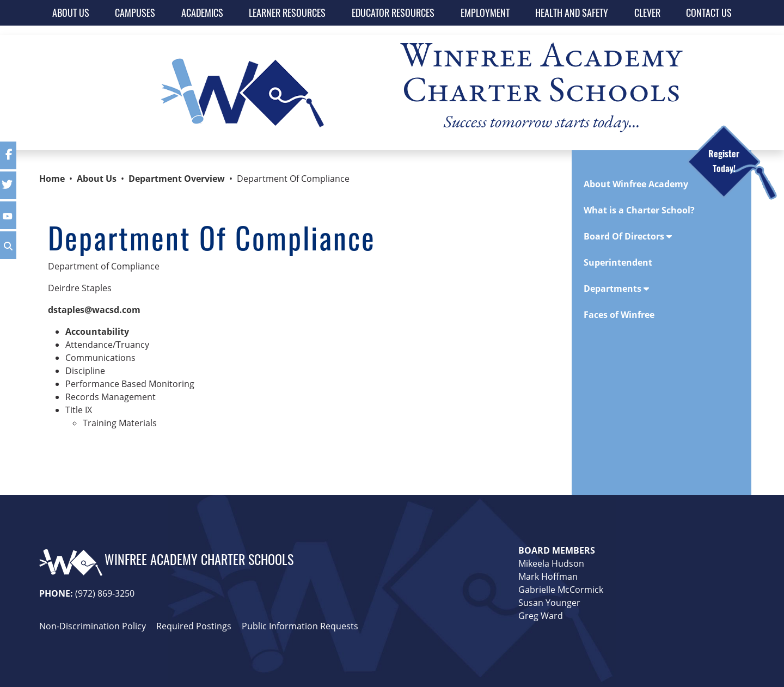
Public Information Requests (300, 626)
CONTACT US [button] (709, 13)
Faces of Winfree (619, 315)
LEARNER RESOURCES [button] (287, 13)
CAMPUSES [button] (135, 13)
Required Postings (194, 626)
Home (52, 179)
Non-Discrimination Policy (93, 626)
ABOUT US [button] (71, 13)
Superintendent (618, 262)
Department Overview (177, 179)
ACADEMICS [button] (202, 13)
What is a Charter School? (639, 210)
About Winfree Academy (636, 184)
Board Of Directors (628, 236)
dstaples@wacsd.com (94, 310)
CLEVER (647, 13)
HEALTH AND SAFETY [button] (572, 13)
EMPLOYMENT (485, 13)
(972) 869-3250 (105, 593)
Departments (616, 289)
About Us (97, 179)
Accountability (97, 332)
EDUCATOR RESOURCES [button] (393, 13)
